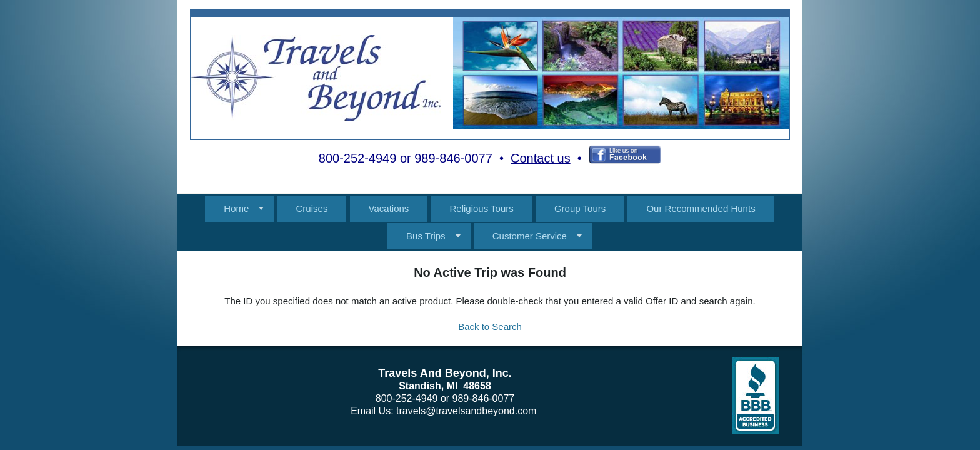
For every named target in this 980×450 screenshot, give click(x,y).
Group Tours (580, 208)
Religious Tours (482, 208)
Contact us (541, 158)
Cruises (312, 208)
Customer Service (530, 236)
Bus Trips (426, 236)
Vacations (389, 208)
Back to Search (490, 327)
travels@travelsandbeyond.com (466, 411)
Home (236, 208)
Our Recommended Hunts (701, 208)
